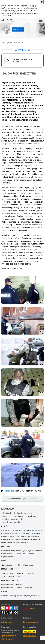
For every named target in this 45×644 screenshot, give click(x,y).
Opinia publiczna (8, 557)
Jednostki (6, 530)
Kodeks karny (7, 554)
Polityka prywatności (7, 639)
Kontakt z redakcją (7, 622)
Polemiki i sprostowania (11, 522)
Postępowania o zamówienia (13, 585)
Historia (30, 533)
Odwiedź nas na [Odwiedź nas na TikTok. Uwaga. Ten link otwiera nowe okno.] (11, 613)
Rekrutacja (21, 576)
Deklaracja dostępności (31, 622)
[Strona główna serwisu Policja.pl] (3, 20)
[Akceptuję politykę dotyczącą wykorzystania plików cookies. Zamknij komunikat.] (42, 2)
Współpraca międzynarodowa (28, 536)
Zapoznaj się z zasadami (8, 636)
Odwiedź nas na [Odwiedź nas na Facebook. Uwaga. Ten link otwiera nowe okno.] (11, 608)
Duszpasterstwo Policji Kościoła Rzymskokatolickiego (22, 539)
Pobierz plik (9, 491)
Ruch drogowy (19, 516)
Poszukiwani (31, 516)
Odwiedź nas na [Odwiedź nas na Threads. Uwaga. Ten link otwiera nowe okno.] (3, 613)
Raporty (31, 554)
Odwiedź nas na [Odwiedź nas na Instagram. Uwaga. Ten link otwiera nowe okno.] (16, 608)
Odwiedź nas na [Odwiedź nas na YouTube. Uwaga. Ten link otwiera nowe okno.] (7, 608)
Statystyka (6, 547)
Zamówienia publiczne (10, 580)
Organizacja (7, 533)
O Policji (5, 526)
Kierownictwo (17, 530)
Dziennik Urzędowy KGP (11, 565)
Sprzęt (38, 533)
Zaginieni (6, 519)
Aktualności (18, 43)
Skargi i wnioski (17, 596)
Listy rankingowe (8, 576)
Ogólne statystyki (19, 551)
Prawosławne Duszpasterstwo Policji (16, 542)
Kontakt (4, 592)
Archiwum (28, 587)
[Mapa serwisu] (7, 20)
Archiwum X (7, 516)
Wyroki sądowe (29, 565)
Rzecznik (6, 596)
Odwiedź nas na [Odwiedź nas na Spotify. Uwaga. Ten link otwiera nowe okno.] (16, 613)
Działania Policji (8, 509)
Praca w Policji (7, 569)
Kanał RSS (3, 608)
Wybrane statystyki (35, 551)
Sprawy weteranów (32, 596)
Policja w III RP (19, 533)
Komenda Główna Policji (33, 530)
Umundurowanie (8, 536)
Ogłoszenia (30, 573)
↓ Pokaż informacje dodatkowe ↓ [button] (23, 499)
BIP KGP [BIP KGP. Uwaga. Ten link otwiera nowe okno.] (32, 609)
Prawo (4, 561)
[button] (41, 21)
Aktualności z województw (23, 513)
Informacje (6, 551)
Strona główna (7, 43)
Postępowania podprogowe (12, 587)
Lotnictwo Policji (17, 519)
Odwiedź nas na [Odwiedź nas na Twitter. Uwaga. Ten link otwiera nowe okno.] (7, 613)
